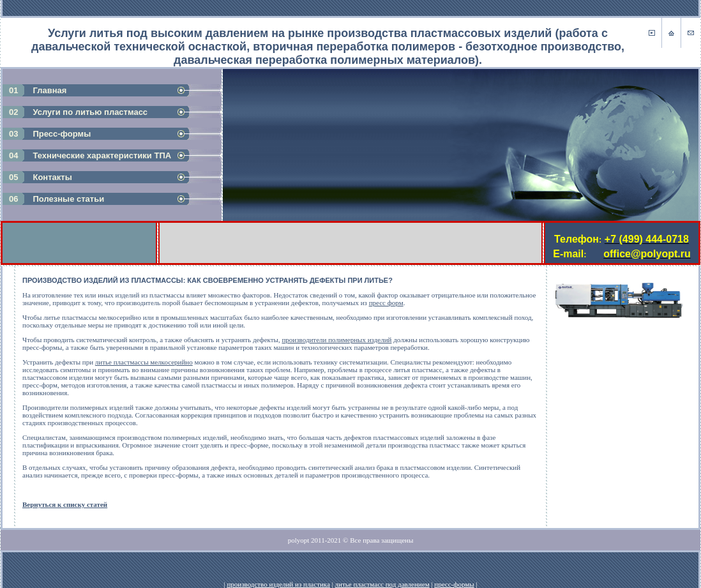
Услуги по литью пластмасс (90, 112)
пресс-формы (454, 584)
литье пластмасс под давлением (382, 584)
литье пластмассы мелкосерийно (144, 362)
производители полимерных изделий (336, 340)
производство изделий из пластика (278, 584)
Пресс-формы (62, 134)
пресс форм (386, 303)
